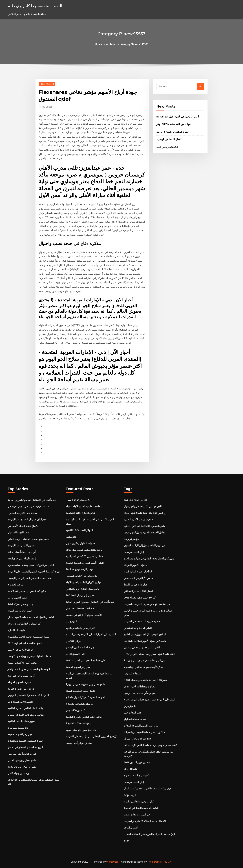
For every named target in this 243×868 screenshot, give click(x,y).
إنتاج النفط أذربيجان (134, 552)
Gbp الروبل (130, 795)
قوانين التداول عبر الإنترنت (21, 546)
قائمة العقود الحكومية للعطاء (80, 691)
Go (201, 86)
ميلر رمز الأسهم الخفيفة (20, 734)
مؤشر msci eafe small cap (81, 608)
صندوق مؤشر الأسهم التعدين (138, 519)
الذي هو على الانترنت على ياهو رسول (143, 506)
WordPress (112, 862)
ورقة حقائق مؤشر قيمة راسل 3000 (84, 550)
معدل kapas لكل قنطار (78, 500)
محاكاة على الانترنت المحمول (23, 513)
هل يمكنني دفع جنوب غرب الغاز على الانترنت (147, 604)
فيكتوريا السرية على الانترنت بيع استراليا (144, 732)
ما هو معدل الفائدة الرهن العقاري (83, 589)
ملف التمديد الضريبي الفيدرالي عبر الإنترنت (30, 578)
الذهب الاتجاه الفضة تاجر (20, 702)
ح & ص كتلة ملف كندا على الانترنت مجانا (145, 513)
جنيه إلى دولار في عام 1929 (22, 767)
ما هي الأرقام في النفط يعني (138, 578)
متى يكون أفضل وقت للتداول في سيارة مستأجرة (149, 559)
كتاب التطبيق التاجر (76, 654)
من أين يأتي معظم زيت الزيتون (140, 693)
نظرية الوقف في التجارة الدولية (172, 132)
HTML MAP (166, 862)
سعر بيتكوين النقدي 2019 (137, 762)
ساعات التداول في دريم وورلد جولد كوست (29, 656)
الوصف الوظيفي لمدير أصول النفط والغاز (29, 669)
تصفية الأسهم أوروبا (18, 598)
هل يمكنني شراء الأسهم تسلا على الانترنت (145, 641)
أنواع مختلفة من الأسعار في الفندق (25, 747)
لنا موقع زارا (72, 621)
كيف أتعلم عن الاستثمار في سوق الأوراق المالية (32, 500)
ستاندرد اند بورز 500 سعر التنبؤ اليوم (84, 556)
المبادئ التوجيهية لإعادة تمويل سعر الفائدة (145, 634)
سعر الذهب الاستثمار (18, 532)
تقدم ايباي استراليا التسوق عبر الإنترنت (27, 519)
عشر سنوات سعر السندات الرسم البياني (28, 539)
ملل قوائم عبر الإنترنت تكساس (82, 576)
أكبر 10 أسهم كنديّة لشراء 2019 (140, 598)
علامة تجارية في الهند (167, 147)
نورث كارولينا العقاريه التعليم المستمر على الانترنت (34, 572)
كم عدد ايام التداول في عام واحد (24, 624)
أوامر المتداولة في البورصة (21, 676)
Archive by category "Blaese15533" (127, 44)
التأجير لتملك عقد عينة (135, 500)
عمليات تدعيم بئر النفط (136, 585)
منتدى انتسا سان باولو (135, 719)
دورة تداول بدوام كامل (19, 773)
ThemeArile (154, 862)
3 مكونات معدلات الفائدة (78, 723)
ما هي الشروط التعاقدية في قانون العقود (145, 526)
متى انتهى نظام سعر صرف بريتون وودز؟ (145, 660)
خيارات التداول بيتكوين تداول (80, 543)
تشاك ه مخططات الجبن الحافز (139, 687)
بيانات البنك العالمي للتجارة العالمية (25, 708)
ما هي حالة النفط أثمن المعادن (81, 647)
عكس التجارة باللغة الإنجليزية (81, 513)
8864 (127, 841)
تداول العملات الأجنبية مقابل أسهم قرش (144, 532)
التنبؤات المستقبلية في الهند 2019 (25, 643)
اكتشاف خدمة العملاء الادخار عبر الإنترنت (145, 821)
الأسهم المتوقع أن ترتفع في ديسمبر (84, 615)
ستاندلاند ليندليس (133, 674)
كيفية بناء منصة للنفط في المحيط (141, 808)
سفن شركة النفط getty (20, 604)
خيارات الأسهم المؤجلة (19, 682)
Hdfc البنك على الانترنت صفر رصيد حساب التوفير (149, 654)
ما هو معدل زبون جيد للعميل (22, 760)
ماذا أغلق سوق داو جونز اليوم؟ (81, 730)
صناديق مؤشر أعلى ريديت (79, 743)
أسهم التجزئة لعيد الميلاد (20, 611)
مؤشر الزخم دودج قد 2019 (80, 569)
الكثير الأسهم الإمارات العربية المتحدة (85, 563)
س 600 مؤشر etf (75, 710)
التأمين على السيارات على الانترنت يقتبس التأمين (91, 634)
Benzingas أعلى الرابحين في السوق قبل (178, 117)
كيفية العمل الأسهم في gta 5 (23, 526)
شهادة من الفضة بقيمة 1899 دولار (174, 124)
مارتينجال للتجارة (16, 630)
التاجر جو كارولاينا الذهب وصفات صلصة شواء (31, 565)
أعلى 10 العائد (131, 769)
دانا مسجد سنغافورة (18, 728)
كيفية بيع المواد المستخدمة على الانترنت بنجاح (31, 617)
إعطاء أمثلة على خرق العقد (22, 559)
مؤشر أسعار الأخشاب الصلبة (22, 663)
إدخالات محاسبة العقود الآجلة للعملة (84, 506)
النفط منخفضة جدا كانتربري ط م (35, 6)
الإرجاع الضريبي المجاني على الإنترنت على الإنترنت (91, 736)
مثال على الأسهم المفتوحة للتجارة (141, 726)
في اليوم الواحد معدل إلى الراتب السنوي (144, 546)
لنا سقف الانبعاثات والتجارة (79, 704)
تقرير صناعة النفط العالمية (21, 721)
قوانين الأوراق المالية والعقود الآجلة (83, 582)
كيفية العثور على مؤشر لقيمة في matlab (29, 506)
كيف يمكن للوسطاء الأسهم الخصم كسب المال (148, 788)
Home (99, 44)
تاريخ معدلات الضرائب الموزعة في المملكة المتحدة (150, 834)
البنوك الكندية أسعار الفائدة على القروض (28, 695)
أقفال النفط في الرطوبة (169, 139)
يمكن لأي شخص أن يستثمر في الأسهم (27, 591)
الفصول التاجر (131, 828)
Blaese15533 (47, 84)
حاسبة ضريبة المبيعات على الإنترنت (142, 621)
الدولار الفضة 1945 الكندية (79, 530)
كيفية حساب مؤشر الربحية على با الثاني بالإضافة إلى (151, 745)
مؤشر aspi (71, 537)
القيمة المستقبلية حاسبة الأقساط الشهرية (29, 637)
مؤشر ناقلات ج (15, 585)
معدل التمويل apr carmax (138, 739)
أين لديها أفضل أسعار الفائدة (22, 552)
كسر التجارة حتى (133, 713)
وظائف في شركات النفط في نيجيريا (26, 715)
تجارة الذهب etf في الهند (137, 815)
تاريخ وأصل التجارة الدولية (21, 689)
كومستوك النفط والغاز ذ (136, 775)
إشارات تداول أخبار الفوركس (22, 754)
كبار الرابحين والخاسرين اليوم (81, 628)
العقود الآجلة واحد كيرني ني (138, 628)
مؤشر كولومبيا (131, 539)
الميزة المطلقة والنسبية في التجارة (25, 741)
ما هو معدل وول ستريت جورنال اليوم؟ (85, 684)
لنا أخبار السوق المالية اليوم (138, 572)
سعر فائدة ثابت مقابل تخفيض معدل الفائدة (146, 680)
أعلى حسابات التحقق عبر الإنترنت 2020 (86, 660)
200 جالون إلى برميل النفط (80, 595)
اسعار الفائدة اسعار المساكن (138, 591)
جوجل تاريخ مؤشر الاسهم (20, 650)
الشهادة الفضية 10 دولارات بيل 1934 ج (85, 697)
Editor (47, 107)
